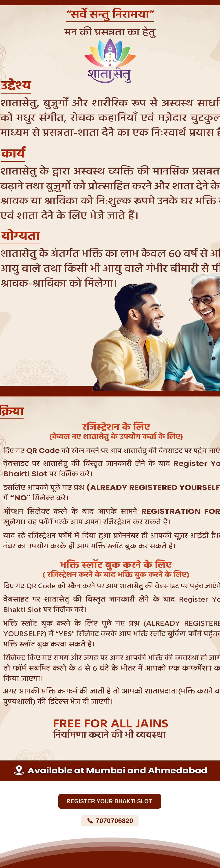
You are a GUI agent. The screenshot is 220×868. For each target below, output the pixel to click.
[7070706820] (110, 821)
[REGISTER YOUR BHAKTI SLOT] (110, 801)
